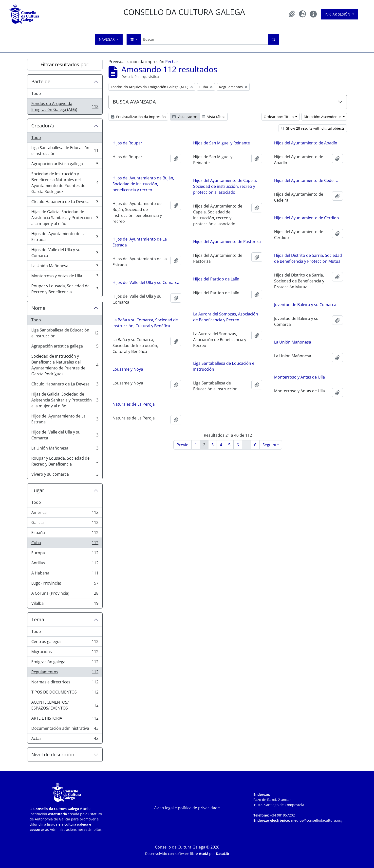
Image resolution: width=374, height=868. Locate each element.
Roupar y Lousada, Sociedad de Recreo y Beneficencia (65, 289)
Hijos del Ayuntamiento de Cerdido (307, 218)
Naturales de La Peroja (134, 404)
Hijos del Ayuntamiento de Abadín (306, 143)
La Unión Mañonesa (65, 267)
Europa (65, 554)
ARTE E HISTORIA (65, 719)
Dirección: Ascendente (323, 117)
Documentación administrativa (65, 729)
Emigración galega (65, 663)
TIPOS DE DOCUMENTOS (65, 693)
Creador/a (43, 126)
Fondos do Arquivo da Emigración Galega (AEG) (65, 106)
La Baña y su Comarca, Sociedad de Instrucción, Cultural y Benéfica (145, 323)
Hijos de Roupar (127, 143)
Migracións (65, 653)
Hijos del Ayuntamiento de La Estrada (65, 237)
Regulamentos (65, 673)
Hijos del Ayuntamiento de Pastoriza (227, 242)
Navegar (107, 39)
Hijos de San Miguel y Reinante (222, 143)
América (65, 513)
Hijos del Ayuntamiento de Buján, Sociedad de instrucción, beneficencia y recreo (143, 184)
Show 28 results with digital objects (313, 128)
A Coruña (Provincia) (65, 594)
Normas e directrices (65, 683)
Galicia (65, 524)
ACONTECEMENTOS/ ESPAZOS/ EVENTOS (65, 705)
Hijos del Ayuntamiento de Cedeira (306, 180)
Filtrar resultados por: (65, 64)
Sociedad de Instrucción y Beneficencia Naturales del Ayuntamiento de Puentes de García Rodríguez (65, 183)
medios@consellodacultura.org (317, 820)
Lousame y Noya (128, 369)
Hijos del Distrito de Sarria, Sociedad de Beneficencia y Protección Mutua (308, 258)
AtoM (204, 854)
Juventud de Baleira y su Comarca (305, 305)
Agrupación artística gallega (65, 165)
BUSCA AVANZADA (134, 102)
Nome (38, 308)
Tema (38, 619)
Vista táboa (214, 117)
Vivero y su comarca (65, 475)
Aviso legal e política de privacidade (187, 808)
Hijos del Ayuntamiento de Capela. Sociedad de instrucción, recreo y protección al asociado (225, 186)
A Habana (65, 574)
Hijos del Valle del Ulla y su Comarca (65, 253)
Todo (36, 93)
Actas (65, 739)
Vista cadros (185, 117)
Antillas (65, 564)
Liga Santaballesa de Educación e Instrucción (65, 151)
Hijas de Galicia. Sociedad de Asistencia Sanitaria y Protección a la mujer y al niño (65, 218)
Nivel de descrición (53, 755)
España (65, 534)
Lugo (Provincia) (65, 584)
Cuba (65, 544)
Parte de (41, 81)
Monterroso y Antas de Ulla (65, 277)
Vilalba (65, 604)
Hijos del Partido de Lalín (216, 279)
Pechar (172, 62)
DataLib (222, 854)
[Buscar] (204, 39)
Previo (183, 445)
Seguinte (271, 445)
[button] (292, 14)
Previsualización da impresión (138, 117)
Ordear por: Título (279, 117)
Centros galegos (65, 643)
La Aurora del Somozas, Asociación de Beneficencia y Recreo (226, 317)
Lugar (38, 490)
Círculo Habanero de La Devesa (65, 203)
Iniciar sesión (338, 14)
